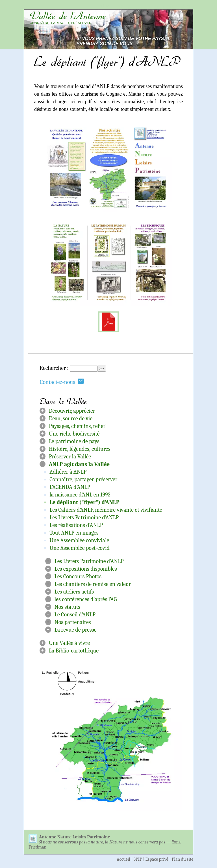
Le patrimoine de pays (74, 441)
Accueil (123, 859)
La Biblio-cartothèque (74, 651)
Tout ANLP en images (74, 533)
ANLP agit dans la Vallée (79, 464)
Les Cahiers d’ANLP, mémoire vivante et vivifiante (106, 510)
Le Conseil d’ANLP (75, 615)
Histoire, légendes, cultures (80, 449)
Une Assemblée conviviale (79, 540)
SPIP (138, 859)
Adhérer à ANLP (68, 472)
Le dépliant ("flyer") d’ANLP (84, 502)
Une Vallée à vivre (69, 643)
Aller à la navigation (167, 6)
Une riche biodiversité (74, 434)
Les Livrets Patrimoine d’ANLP (84, 517)
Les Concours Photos (78, 576)
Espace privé (157, 859)
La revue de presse (76, 630)
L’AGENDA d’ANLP (70, 487)
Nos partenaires (73, 622)
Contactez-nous (62, 382)
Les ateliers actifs (74, 592)
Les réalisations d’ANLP (76, 525)
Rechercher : (54, 368)
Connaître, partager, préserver (83, 479)
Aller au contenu (118, 6)
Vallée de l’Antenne (68, 16)
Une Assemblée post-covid (80, 548)
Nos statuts (67, 607)
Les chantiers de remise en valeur (93, 584)
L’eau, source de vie (71, 418)
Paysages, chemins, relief (77, 426)
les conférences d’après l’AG (86, 599)
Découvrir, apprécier (72, 411)
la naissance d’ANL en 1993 (80, 495)
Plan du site (183, 859)
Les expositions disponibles (86, 569)
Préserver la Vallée (70, 457)
